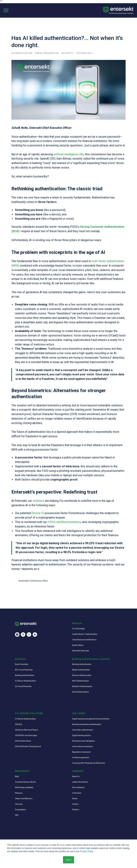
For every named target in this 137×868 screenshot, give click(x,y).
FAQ (17, 815)
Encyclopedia (20, 810)
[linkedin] (35, 635)
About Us (76, 776)
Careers (75, 804)
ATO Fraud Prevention (24, 670)
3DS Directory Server (23, 741)
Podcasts (19, 793)
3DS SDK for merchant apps (26, 735)
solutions (39, 501)
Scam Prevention (22, 664)
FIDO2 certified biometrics (64, 522)
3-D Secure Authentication (25, 681)
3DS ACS (18, 724)
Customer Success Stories (26, 782)
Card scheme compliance (82, 746)
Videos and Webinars (24, 799)
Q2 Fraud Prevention (23, 686)
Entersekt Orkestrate (80, 651)
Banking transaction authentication (87, 724)
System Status (78, 645)
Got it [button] (69, 860)
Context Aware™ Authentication (85, 634)
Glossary (19, 804)
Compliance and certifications (84, 640)
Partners (76, 810)
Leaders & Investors (80, 782)
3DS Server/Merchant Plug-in (27, 730)
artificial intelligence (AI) (69, 154)
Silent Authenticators (81, 692)
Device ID (38, 513)
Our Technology (78, 629)
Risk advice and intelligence (83, 741)
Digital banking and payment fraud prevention (91, 719)
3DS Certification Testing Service (28, 746)
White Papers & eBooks (24, 787)
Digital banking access (82, 735)
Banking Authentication (25, 675)
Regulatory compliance (81, 752)
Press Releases (78, 787)
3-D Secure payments (81, 758)
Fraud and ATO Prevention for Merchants (89, 763)
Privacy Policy (87, 851)
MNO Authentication (80, 681)
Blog (17, 776)
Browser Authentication (82, 675)
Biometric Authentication (82, 686)
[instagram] (17, 635)
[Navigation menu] (6, 11)
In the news (77, 793)
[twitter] (29, 635)
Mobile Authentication (81, 670)
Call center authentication (83, 730)
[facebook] (23, 635)
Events (75, 799)
